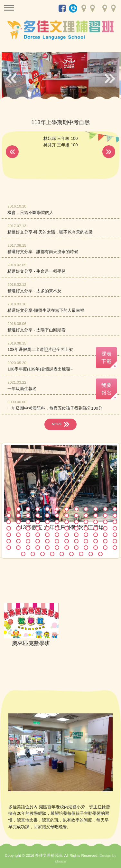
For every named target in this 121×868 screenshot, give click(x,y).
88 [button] (52, 554)
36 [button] (115, 522)
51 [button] (28, 535)
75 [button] (28, 548)
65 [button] (47, 541)
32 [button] (76, 522)
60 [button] (115, 535)
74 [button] (18, 548)
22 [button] (96, 515)
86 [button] (33, 554)
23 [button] (105, 515)
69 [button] (86, 541)
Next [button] (110, 78)
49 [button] (9, 535)
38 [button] (18, 528)
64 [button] (38, 541)
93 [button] (100, 554)
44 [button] (76, 528)
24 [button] (115, 515)
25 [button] (9, 522)
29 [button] (47, 522)
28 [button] (38, 522)
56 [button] (76, 535)
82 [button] (96, 548)
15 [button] (28, 515)
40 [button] (38, 528)
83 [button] (105, 548)
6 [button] (57, 509)
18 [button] (57, 515)
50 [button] (18, 535)
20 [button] (76, 515)
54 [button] (57, 535)
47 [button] (105, 528)
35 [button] (105, 522)
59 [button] (105, 535)
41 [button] (47, 528)
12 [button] (115, 509)
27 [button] (28, 522)
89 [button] (62, 554)
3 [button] (28, 509)
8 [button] (76, 509)
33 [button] (86, 522)
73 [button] (9, 548)
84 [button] (115, 548)
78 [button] (57, 548)
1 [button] (9, 509)
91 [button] (81, 554)
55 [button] (67, 535)
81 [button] (86, 548)
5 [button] (47, 509)
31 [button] (67, 522)
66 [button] (57, 541)
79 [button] (67, 548)
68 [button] (76, 541)
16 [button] (38, 515)
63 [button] (28, 541)
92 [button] (91, 554)
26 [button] (18, 522)
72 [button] (115, 541)
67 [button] (67, 541)
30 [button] (57, 522)
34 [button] (96, 522)
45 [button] (86, 528)
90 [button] (71, 554)
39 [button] (28, 528)
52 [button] (38, 535)
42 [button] (57, 528)
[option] (60, 77)
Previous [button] (11, 78)
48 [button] (115, 528)
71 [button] (105, 541)
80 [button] (76, 548)
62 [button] (18, 541)
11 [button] (105, 509)
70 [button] (96, 541)
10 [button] (96, 509)
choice (60, 861)
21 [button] (86, 515)
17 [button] (47, 515)
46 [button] (96, 528)
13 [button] (9, 515)
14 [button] (18, 515)
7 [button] (67, 509)
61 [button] (9, 541)
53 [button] (47, 535)
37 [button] (9, 528)
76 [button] (38, 548)
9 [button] (86, 509)
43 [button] (67, 528)
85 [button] (23, 554)
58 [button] (96, 535)
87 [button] (42, 554)
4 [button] (38, 509)
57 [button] (86, 535)
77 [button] (47, 548)
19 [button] (67, 515)
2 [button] (18, 509)
